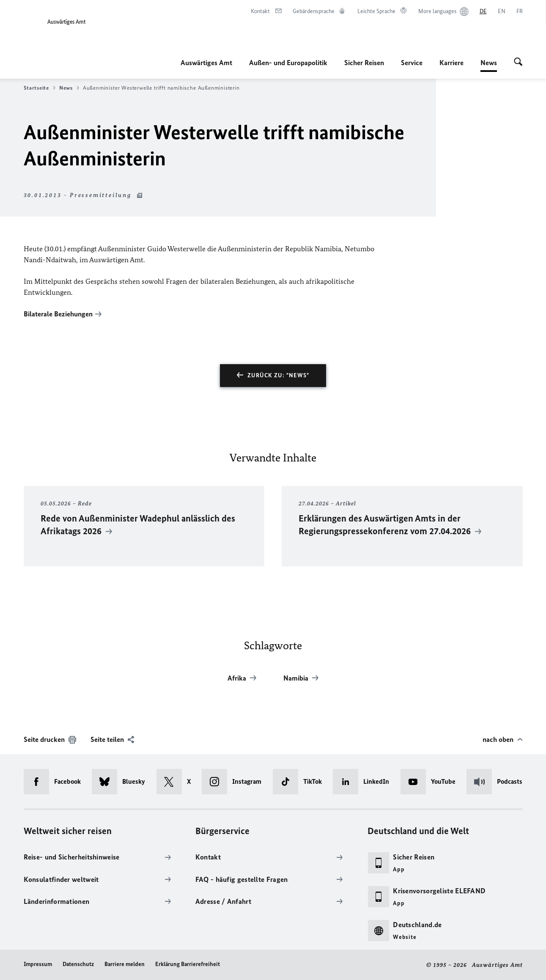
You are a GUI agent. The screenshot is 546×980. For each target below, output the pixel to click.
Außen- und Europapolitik (288, 63)
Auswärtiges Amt (206, 63)
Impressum (38, 964)
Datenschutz (78, 964)
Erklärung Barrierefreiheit (188, 964)
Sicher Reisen (364, 63)
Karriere (451, 63)
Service (412, 63)
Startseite (40, 88)
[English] (502, 11)
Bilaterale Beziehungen (58, 314)
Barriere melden (125, 964)
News (489, 63)
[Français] (520, 11)
